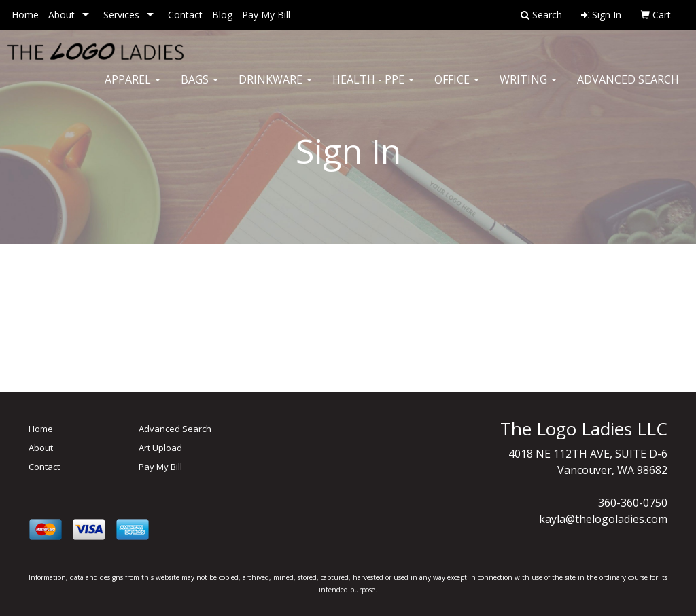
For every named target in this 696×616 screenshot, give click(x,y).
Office (457, 88)
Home (25, 15)
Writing (528, 88)
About (62, 15)
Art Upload (160, 448)
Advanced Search (628, 88)
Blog (222, 15)
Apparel (133, 88)
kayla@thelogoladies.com (603, 519)
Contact (185, 15)
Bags (199, 88)
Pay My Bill (266, 15)
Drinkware (275, 88)
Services (121, 15)
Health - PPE (373, 88)
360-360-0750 (633, 503)
